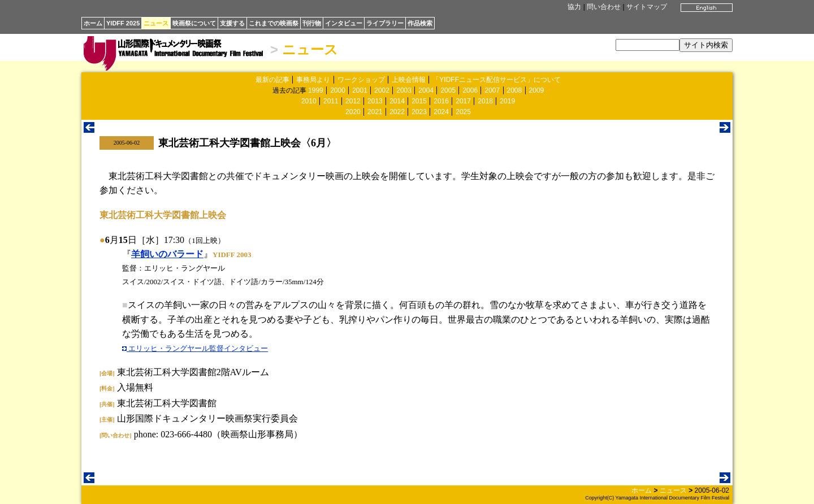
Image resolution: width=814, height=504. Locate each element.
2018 (485, 101)
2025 (463, 112)
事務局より (313, 80)
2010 (309, 101)
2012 (353, 101)
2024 (441, 112)
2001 (360, 90)
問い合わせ (604, 7)
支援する (232, 23)
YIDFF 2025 (123, 23)
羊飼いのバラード (167, 254)
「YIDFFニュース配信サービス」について (497, 80)
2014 (397, 101)
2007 (492, 90)
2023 (419, 112)
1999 (316, 90)
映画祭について (194, 23)
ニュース (156, 23)
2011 (331, 101)
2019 (507, 101)
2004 (426, 90)
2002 (382, 90)
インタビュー (344, 23)
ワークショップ (361, 80)
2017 (463, 101)
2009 (537, 90)
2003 (404, 90)
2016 (441, 101)
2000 (338, 90)
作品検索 (420, 23)
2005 (448, 90)
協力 (574, 7)
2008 (515, 90)
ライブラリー (385, 23)
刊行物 (312, 23)
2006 (470, 90)
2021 (375, 112)
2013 (375, 101)
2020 (353, 112)
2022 (397, 112)
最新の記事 (272, 80)
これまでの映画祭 (274, 23)
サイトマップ (647, 7)
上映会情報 (409, 80)
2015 (419, 101)
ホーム (93, 23)
